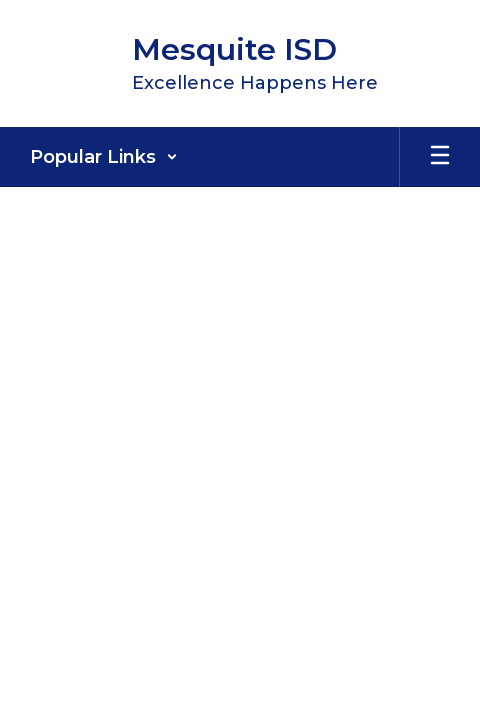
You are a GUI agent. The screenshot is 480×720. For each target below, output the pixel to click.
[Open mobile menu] (440, 157)
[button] (104, 157)
